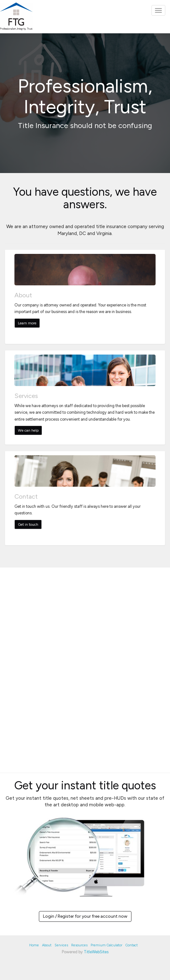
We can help (28, 430)
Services (61, 945)
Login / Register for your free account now (85, 916)
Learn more (27, 323)
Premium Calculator (106, 945)
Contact (132, 945)
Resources (79, 945)
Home (34, 945)
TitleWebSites (96, 952)
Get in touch (28, 524)
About (47, 945)
